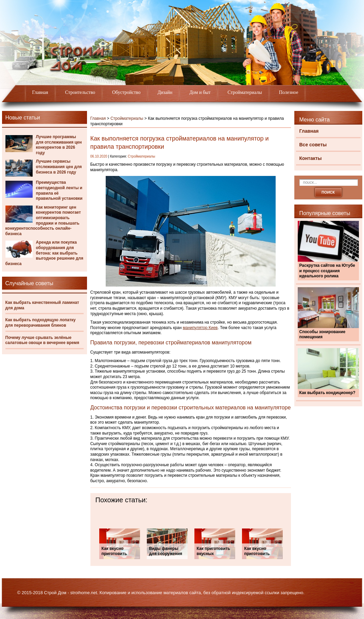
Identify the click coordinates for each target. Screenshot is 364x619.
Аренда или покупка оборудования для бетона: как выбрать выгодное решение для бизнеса (44, 253)
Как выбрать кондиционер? (327, 393)
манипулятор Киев (200, 328)
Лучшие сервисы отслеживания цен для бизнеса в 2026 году (59, 167)
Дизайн (165, 92)
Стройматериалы (245, 92)
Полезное (289, 92)
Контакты (311, 158)
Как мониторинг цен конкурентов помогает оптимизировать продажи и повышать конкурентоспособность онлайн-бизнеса (43, 221)
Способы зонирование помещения (323, 335)
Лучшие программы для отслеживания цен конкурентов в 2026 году (59, 145)
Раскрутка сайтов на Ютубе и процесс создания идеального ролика (327, 271)
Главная (40, 92)
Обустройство (126, 92)
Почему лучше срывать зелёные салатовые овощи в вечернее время (42, 340)
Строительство (80, 92)
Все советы (313, 145)
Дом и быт (200, 92)
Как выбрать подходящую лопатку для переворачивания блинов (41, 323)
